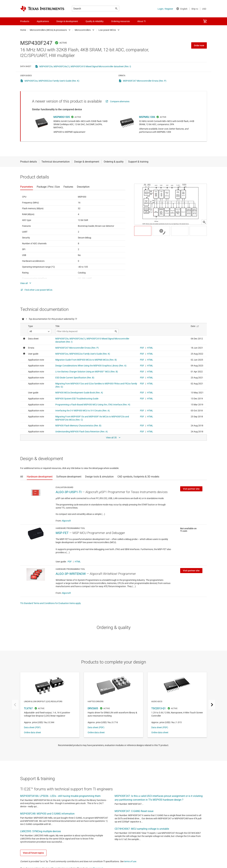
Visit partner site (191, 489)
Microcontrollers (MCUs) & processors (48, 30)
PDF (70, 562)
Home (23, 30)
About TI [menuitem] (141, 21)
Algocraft (66, 521)
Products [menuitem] (25, 21)
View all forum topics (33, 853)
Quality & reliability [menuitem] (95, 21)
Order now (199, 45)
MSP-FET (62, 533)
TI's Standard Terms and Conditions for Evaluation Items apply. (51, 603)
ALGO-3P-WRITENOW (71, 574)
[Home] (42, 9)
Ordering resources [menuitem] (120, 21)
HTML (78, 562)
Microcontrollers (83, 30)
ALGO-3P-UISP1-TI (69, 492)
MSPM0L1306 (147, 117)
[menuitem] (205, 21)
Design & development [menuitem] (67, 21)
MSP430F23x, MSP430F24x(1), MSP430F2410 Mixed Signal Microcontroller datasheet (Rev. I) (85, 66)
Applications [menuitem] (43, 21)
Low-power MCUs (107, 30)
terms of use (130, 861)
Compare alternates (120, 101)
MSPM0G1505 (62, 117)
